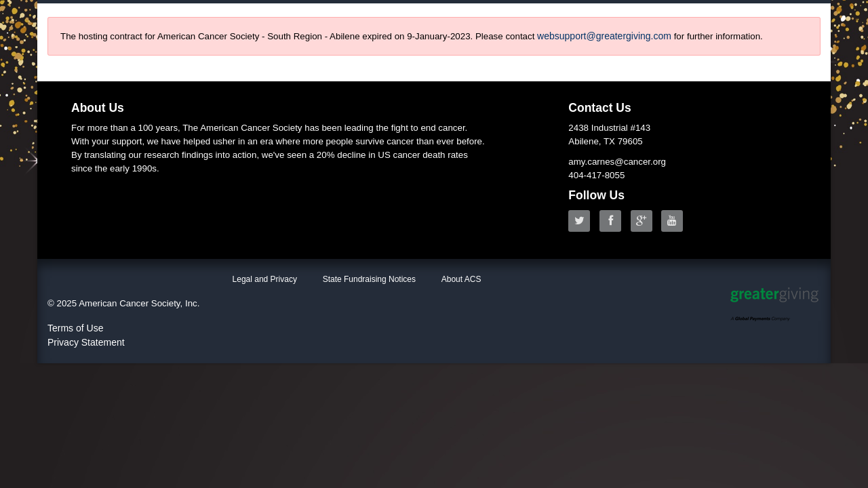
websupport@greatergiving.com (604, 36)
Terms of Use (75, 328)
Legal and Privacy (265, 279)
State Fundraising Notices (369, 279)
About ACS (461, 279)
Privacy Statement (86, 342)
